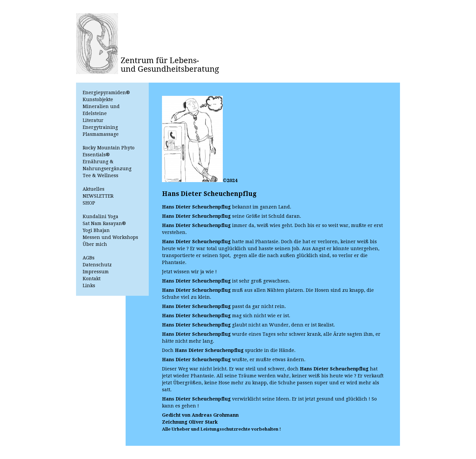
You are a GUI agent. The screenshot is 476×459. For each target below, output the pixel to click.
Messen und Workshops (110, 237)
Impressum (96, 272)
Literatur (93, 120)
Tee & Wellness (100, 175)
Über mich (95, 244)
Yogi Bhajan (96, 230)
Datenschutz (97, 265)
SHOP (89, 203)
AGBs (89, 258)
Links (89, 286)
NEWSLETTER (98, 196)
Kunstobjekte (98, 99)
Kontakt (92, 279)
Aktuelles (94, 189)
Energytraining (100, 127)
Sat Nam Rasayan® (104, 223)
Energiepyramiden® (106, 93)
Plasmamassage (101, 134)
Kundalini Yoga (100, 216)
